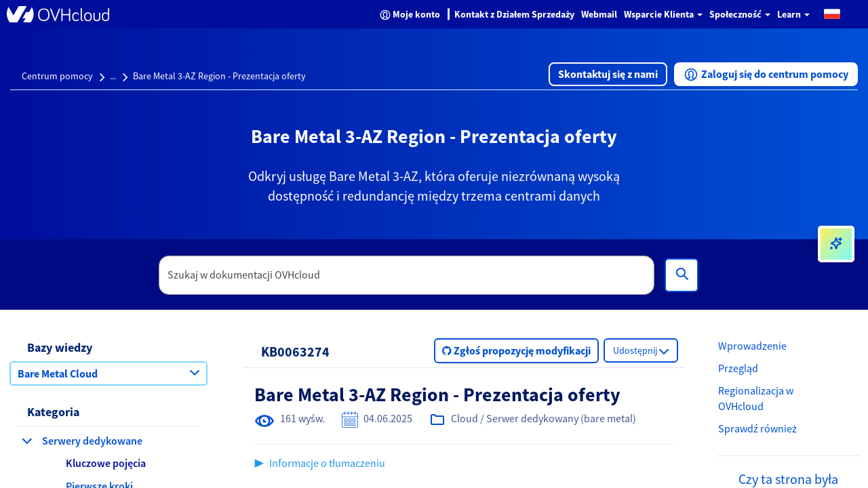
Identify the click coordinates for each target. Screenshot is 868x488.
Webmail (599, 14)
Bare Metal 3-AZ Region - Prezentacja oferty (219, 76)
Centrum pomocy (57, 76)
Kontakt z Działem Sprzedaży (514, 14)
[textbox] (407, 275)
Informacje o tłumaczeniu (327, 463)
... (113, 76)
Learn (793, 14)
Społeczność (740, 14)
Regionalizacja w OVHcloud (756, 398)
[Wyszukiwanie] (682, 275)
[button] (832, 13)
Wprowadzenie (752, 346)
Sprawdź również (757, 428)
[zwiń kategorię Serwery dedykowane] (27, 441)
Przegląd (738, 368)
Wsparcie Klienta (663, 14)
